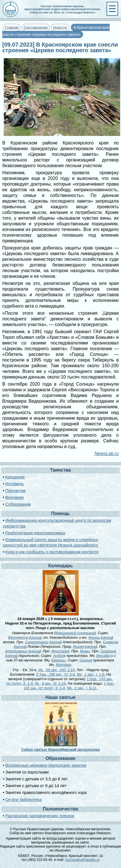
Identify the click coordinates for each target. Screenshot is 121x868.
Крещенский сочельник (75, 633)
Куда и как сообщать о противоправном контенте (52, 552)
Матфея (63, 665)
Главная (12, 27)
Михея (78, 647)
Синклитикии (37, 642)
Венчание (15, 497)
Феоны (94, 637)
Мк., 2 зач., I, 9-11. (82, 688)
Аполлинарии (16, 651)
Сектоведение (36, 27)
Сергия (86, 660)
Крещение (15, 477)
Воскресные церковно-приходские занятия (46, 765)
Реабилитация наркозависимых (35, 533)
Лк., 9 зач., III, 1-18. (51, 683)
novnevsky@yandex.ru (82, 860)
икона (36, 637)
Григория (108, 651)
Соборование (18, 504)
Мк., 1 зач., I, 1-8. (91, 674)
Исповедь (14, 484)
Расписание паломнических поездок (40, 816)
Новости (60, 27)
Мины (85, 651)
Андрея (59, 656)
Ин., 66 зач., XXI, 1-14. (57, 670)
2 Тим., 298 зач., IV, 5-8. (56, 674)
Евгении (59, 660)
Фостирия (60, 651)
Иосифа (103, 656)
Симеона (110, 642)
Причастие (16, 491)
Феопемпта (18, 637)
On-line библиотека (23, 800)
